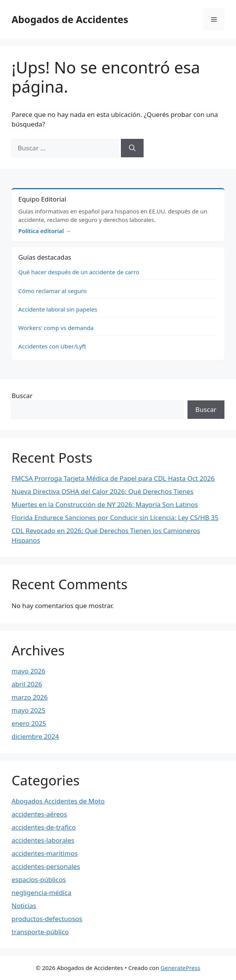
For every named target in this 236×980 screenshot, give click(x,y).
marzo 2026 (30, 697)
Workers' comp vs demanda (56, 328)
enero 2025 (29, 723)
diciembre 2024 (35, 736)
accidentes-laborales (43, 840)
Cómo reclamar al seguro (53, 291)
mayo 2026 (28, 671)
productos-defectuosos (47, 919)
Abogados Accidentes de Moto (58, 801)
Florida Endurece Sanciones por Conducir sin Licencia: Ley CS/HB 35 (115, 517)
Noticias (24, 906)
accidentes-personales (46, 866)
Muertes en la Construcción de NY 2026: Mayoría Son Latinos (105, 504)
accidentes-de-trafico (44, 827)
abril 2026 (27, 684)
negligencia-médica (41, 892)
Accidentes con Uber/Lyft (52, 346)
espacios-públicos (39, 879)
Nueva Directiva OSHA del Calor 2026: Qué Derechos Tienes (102, 491)
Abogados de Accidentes (70, 19)
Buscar (22, 396)
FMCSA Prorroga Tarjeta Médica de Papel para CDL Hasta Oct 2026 (113, 478)
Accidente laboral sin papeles (58, 309)
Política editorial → (45, 231)
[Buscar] (132, 148)
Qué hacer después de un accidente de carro (79, 272)
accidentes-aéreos (39, 814)
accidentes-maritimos (45, 853)
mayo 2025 (28, 710)
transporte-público (40, 932)
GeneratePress (180, 968)
